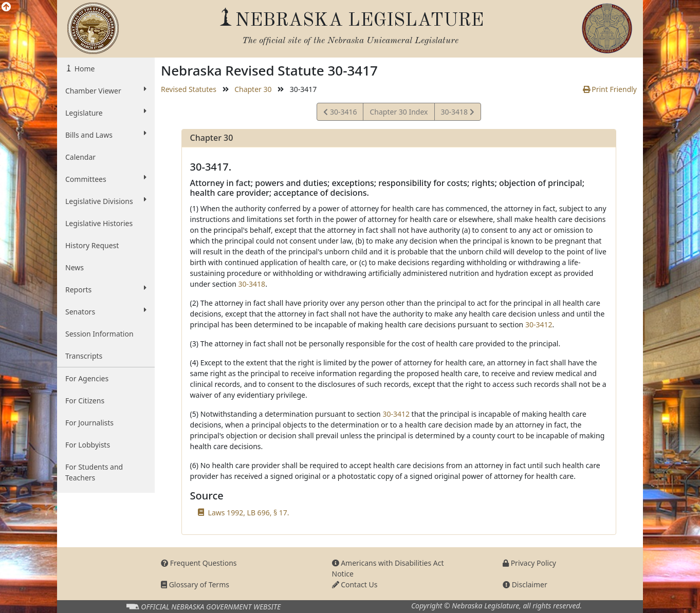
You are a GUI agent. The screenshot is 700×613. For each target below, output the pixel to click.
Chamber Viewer (106, 90)
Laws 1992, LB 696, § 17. (249, 513)
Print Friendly (610, 89)
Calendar (80, 157)
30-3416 (340, 113)
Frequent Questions (199, 563)
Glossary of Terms (195, 584)
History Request (92, 245)
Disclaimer (525, 584)
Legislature (106, 113)
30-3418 (457, 113)
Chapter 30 (253, 89)
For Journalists (89, 423)
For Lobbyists (88, 445)
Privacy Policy (529, 563)
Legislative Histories (99, 223)
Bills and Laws (106, 135)
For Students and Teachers (94, 472)
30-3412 (539, 324)
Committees (106, 179)
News (75, 267)
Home (84, 69)
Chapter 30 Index (399, 112)
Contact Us (355, 584)
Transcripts (84, 356)
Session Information (99, 334)
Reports (106, 289)
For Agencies (87, 378)
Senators (106, 311)
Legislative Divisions (106, 201)
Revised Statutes (189, 89)
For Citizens (85, 401)
